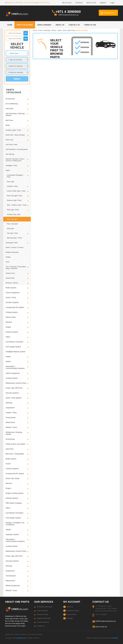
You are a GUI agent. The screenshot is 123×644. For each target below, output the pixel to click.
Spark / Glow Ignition (14, 398)
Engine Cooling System (15, 493)
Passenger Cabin (12, 243)
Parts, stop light (12, 224)
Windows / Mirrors (12, 283)
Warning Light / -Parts (14, 238)
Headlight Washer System (16, 352)
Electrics (9, 322)
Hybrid (8, 361)
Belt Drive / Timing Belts (15, 454)
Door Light (10, 182)
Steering (9, 403)
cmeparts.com (21, 638)
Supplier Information (44, 618)
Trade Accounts (42, 611)
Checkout (79, 3)
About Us (70, 607)
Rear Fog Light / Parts (14, 196)
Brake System (11, 288)
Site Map (70, 618)
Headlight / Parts (11, 165)
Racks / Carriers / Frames (15, 247)
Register (103, 3)
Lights (8, 170)
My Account (67, 3)
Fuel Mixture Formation (14, 342)
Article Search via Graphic (16, 444)
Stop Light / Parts (13, 210)
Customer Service (73, 611)
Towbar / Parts (11, 413)
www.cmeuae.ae (101, 627)
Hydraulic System (12, 534)
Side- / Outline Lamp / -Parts (17, 205)
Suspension (10, 408)
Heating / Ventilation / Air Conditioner (15, 524)
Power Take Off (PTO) (14, 388)
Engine (8, 327)
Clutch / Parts (11, 298)
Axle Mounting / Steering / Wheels (15, 114)
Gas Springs (10, 154)
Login (112, 3)
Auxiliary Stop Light (14, 214)
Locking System (12, 378)
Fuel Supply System (13, 347)
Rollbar (8, 257)
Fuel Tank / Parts (11, 145)
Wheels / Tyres (11, 427)
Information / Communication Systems (15, 367)
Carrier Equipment (13, 293)
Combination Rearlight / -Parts (15, 176)
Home (35, 30)
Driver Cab (9, 140)
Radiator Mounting (12, 252)
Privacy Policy (71, 614)
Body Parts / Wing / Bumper (15, 135)
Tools (7, 262)
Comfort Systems (12, 302)
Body (8, 125)
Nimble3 (115, 638)
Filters (8, 337)
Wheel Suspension (13, 586)
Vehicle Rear (10, 278)
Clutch (8, 464)
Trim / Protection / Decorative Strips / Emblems (16, 268)
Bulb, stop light (12, 219)
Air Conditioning (12, 104)
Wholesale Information (45, 607)
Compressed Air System (15, 307)
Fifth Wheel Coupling (14, 503)
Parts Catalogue (45, 30)
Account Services (43, 622)
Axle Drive (10, 109)
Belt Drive (9, 120)
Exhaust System (12, 332)
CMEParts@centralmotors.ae (68, 15)
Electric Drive (11, 317)
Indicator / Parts (12, 186)
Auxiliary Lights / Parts (13, 130)
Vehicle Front (10, 273)
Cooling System (12, 312)
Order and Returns (21, 634)
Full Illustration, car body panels (17, 149)
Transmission (11, 417)
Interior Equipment (13, 373)
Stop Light (10, 228)
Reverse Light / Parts (14, 200)
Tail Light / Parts (12, 233)
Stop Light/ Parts (69, 30)
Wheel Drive (10, 422)
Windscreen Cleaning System (14, 433)
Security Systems (12, 393)
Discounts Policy (43, 614)
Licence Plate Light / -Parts (16, 191)
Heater (8, 357)
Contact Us (41, 626)
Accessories (10, 99)
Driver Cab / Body (12, 478)
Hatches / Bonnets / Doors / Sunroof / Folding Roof (15, 160)
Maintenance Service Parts (16, 383)
